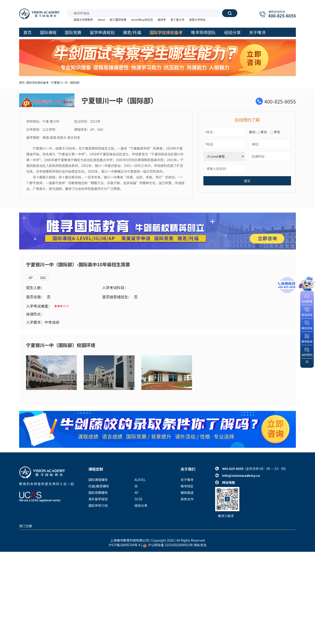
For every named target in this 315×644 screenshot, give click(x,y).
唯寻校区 (187, 486)
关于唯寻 (187, 480)
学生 (275, 132)
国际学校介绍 (98, 505)
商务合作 (187, 499)
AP (31, 278)
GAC (43, 278)
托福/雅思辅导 (99, 486)
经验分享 (141, 505)
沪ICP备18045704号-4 (124, 545)
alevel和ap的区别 (142, 19)
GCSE (138, 499)
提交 (247, 181)
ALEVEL (140, 480)
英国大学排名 (197, 19)
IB (136, 486)
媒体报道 (187, 493)
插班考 (162, 19)
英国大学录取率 (83, 19)
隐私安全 (200, 545)
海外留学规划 (98, 499)
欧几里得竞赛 (118, 19)
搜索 (230, 13)
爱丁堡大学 (177, 19)
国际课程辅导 (98, 480)
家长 (262, 132)
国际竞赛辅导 (98, 493)
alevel (101, 19)
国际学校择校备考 (38, 82)
